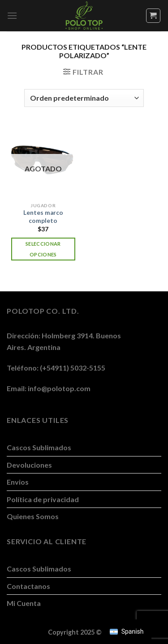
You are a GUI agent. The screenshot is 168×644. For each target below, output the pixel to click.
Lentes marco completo (43, 217)
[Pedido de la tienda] (84, 98)
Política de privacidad (43, 499)
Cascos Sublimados (39, 447)
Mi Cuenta (24, 603)
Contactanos (28, 586)
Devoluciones (29, 465)
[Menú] (12, 15)
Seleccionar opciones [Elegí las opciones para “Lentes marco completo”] (43, 249)
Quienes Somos (33, 516)
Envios (18, 482)
